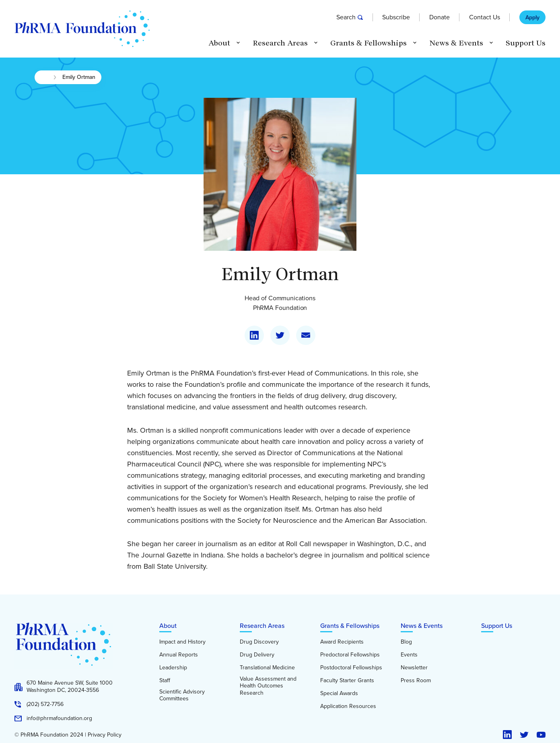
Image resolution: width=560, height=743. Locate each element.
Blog (406, 642)
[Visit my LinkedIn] (254, 335)
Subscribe (396, 17)
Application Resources (348, 706)
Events (409, 655)
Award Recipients (342, 642)
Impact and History (182, 642)
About (168, 626)
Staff (165, 681)
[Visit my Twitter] (280, 335)
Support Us (526, 43)
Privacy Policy (105, 735)
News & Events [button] (456, 43)
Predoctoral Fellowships (350, 655)
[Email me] (306, 335)
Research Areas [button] (280, 43)
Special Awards (339, 693)
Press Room (416, 681)
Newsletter (414, 668)
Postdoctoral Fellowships (351, 668)
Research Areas (262, 626)
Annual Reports (179, 655)
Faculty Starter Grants (347, 681)
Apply (532, 17)
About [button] (219, 43)
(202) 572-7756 (45, 704)
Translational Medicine (267, 668)
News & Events (422, 626)
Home (44, 77)
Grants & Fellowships (350, 626)
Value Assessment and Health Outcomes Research (268, 686)
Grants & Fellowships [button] (369, 43)
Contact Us (485, 17)
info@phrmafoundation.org (59, 718)
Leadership (173, 668)
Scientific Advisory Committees (182, 695)
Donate (440, 17)
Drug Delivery (257, 655)
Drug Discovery (259, 642)
